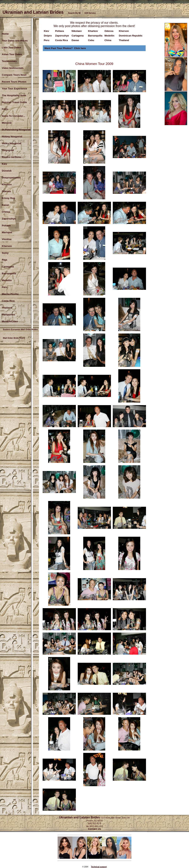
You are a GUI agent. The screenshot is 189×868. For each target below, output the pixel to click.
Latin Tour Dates (11, 47)
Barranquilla (9, 273)
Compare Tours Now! (14, 75)
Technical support (99, 867)
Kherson (7, 246)
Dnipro (48, 36)
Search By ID (74, 13)
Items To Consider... (13, 116)
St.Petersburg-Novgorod (16, 130)
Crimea (6, 212)
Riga (5, 260)
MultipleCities (10, 321)
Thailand (124, 40)
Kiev (46, 31)
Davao (75, 40)
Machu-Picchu (10, 294)
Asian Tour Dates (12, 54)
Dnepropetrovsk (11, 178)
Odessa (6, 191)
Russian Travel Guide (14, 102)
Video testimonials (13, 68)
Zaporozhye (9, 219)
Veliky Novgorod (11, 143)
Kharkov (7, 184)
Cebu (91, 40)
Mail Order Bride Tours (14, 338)
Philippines (8, 315)
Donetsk (7, 171)
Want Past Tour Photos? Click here (65, 48)
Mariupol (7, 232)
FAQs (5, 109)
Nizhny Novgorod (12, 136)
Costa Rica (8, 301)
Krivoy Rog (8, 198)
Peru (5, 287)
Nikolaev (77, 31)
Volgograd (8, 150)
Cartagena (78, 36)
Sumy (5, 253)
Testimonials (9, 61)
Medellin (7, 280)
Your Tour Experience (14, 89)
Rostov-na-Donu (11, 157)
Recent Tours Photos (14, 82)
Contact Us (94, 829)
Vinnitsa (7, 239)
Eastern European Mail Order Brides (20, 329)
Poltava (6, 226)
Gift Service (90, 13)
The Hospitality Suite (14, 95)
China (108, 40)
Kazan (5, 205)
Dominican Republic (131, 36)
